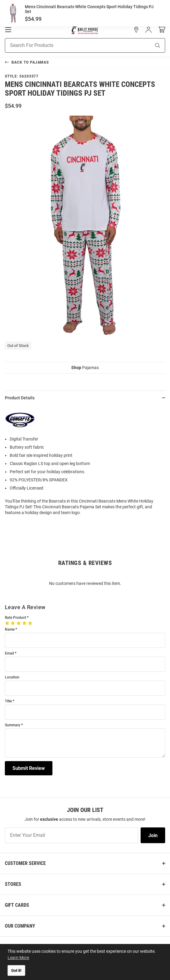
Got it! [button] (16, 970)
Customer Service (25, 863)
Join (153, 835)
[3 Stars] (19, 623)
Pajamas (85, 368)
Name (10, 630)
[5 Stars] (31, 623)
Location (12, 677)
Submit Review (29, 768)
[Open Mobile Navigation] (8, 30)
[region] (85, 463)
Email (9, 653)
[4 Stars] (25, 623)
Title (8, 701)
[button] (136, 30)
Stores (13, 884)
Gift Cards (17, 905)
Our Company (20, 926)
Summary (13, 725)
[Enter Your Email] (72, 835)
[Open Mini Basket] (161, 30)
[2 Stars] (13, 623)
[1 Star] (8, 623)
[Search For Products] (70, 45)
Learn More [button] (18, 958)
